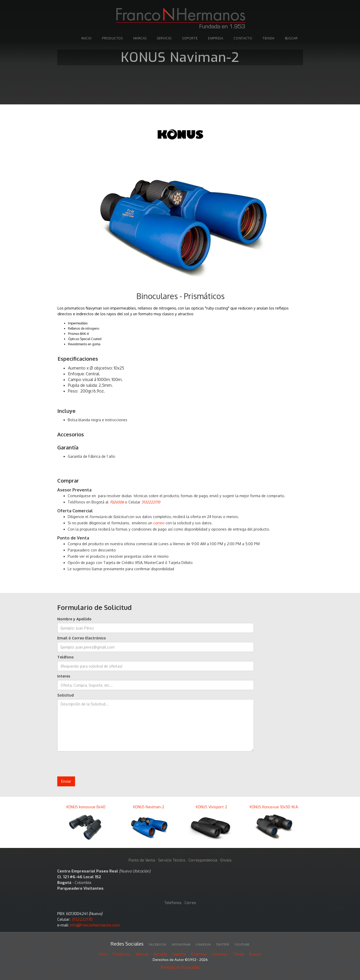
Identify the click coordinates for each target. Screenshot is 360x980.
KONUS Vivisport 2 (212, 807)
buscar (291, 38)
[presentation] (97, 764)
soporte (190, 38)
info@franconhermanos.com (95, 925)
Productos (122, 954)
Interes (64, 676)
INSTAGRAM (181, 945)
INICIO (87, 38)
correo (159, 523)
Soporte (179, 954)
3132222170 (82, 919)
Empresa (216, 38)
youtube (242, 945)
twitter (223, 945)
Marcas (142, 954)
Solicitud (65, 695)
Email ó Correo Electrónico (82, 638)
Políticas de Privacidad (180, 968)
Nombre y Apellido (74, 619)
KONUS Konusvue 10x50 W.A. (274, 807)
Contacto (243, 38)
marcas (140, 38)
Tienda (238, 954)
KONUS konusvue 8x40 (86, 807)
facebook (158, 945)
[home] (180, 19)
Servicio (164, 38)
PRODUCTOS (112, 38)
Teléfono (65, 657)
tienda (268, 38)
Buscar (255, 954)
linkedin (203, 945)
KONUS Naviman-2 (149, 807)
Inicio (103, 954)
